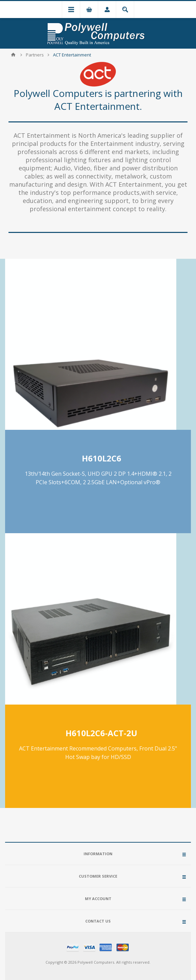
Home (13, 55)
